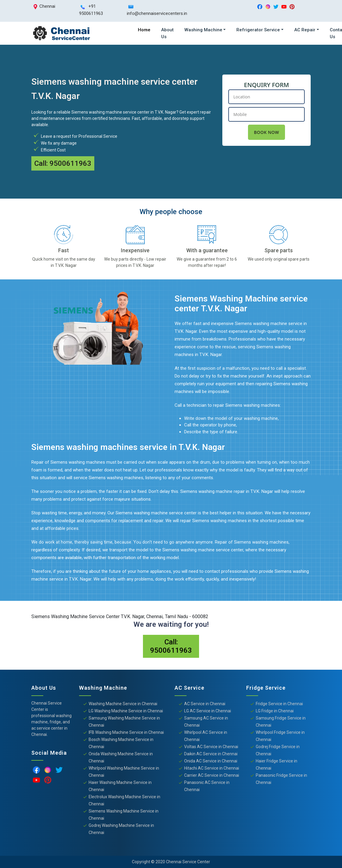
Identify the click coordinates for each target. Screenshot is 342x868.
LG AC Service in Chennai (208, 711)
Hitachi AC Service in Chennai (212, 768)
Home (144, 30)
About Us (167, 33)
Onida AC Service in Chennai (211, 761)
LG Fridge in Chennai (275, 711)
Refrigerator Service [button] (258, 30)
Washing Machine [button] (203, 30)
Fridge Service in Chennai (279, 704)
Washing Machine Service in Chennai (123, 704)
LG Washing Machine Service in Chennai (126, 711)
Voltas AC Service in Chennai (211, 747)
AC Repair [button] (305, 30)
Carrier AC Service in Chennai (212, 775)
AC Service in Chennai (205, 704)
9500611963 (70, 163)
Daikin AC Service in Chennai (211, 754)
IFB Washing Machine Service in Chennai (126, 732)
